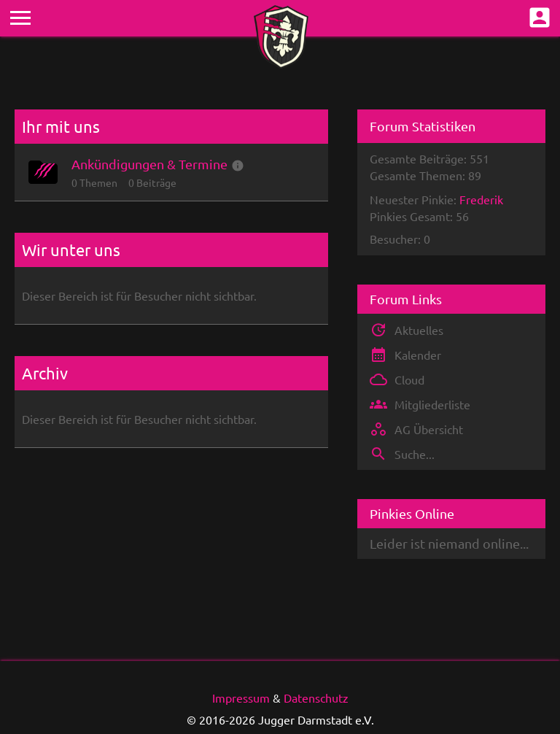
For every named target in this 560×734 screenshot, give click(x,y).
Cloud (409, 379)
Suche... (415, 454)
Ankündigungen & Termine (149, 164)
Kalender (418, 355)
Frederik (481, 199)
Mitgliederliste (432, 404)
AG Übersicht (429, 429)
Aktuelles (419, 330)
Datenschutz (316, 698)
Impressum (241, 698)
